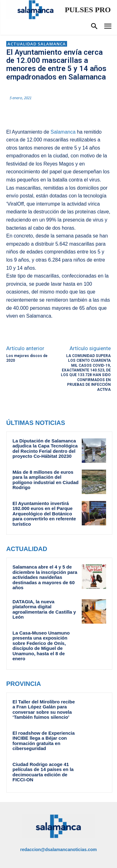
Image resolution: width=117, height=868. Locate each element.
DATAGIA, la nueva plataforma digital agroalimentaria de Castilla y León (44, 609)
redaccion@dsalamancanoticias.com (59, 850)
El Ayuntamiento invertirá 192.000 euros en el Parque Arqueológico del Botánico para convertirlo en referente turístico (44, 514)
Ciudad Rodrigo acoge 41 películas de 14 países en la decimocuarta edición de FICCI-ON (43, 772)
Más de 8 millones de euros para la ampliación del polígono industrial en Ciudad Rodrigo (46, 480)
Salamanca (63, 132)
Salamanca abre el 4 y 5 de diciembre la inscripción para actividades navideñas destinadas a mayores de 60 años (45, 577)
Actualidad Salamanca (37, 44)
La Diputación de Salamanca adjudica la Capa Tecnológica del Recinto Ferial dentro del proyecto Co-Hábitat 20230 (45, 449)
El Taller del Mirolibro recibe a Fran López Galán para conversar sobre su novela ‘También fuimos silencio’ (44, 710)
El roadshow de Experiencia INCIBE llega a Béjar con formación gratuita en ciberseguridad (44, 741)
